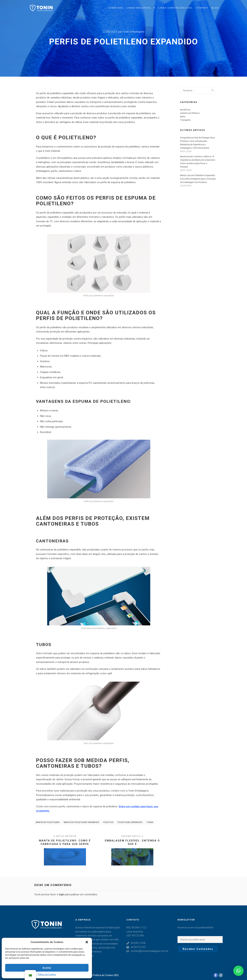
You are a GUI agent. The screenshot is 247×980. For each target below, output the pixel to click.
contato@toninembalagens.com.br (147, 951)
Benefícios (185, 110)
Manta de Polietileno (48, 822)
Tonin (150, 822)
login (61, 894)
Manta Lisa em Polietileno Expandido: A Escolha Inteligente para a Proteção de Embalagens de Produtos (198, 179)
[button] (87, 942)
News (183, 117)
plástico (108, 822)
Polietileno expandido (130, 822)
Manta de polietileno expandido (82, 822)
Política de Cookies (47, 975)
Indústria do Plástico (190, 113)
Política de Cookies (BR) (106, 975)
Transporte (185, 120)
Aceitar (47, 968)
